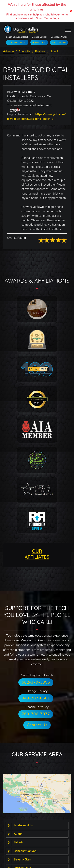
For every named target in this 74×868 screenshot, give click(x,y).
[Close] (71, 11)
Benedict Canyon (25, 851)
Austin (18, 834)
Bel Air (18, 842)
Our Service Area (37, 754)
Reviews (40, 51)
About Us (24, 51)
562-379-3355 (17, 42)
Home (8, 51)
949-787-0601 (39, 42)
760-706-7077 (59, 42)
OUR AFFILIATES (37, 554)
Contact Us (37, 725)
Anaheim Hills (23, 825)
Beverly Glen (22, 859)
